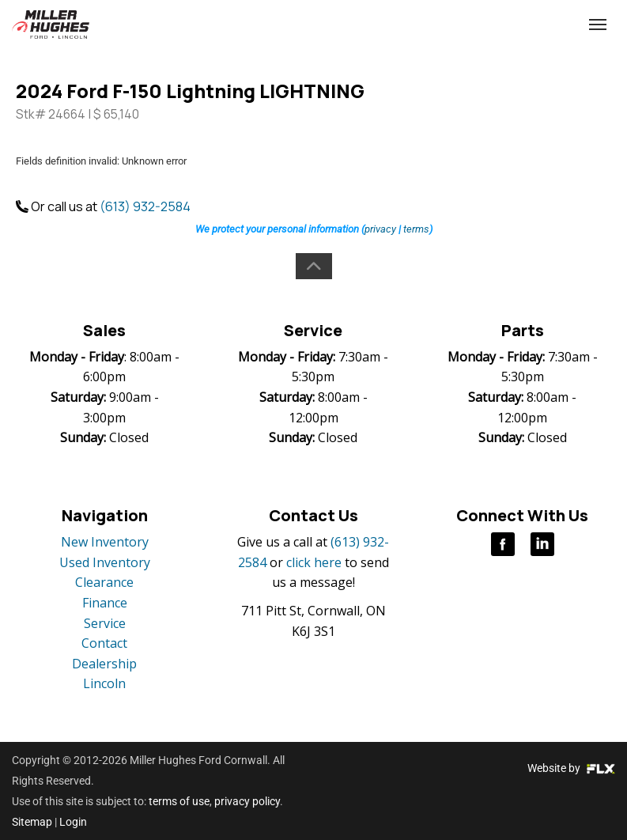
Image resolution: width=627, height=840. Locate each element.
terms (416, 229)
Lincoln (104, 683)
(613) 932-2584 (489, 25)
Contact (104, 643)
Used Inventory (105, 562)
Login (73, 822)
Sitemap (32, 822)
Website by (571, 768)
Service (105, 623)
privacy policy (247, 801)
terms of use (179, 801)
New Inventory (105, 542)
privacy (380, 229)
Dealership (104, 664)
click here (314, 562)
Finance (105, 603)
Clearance (104, 582)
